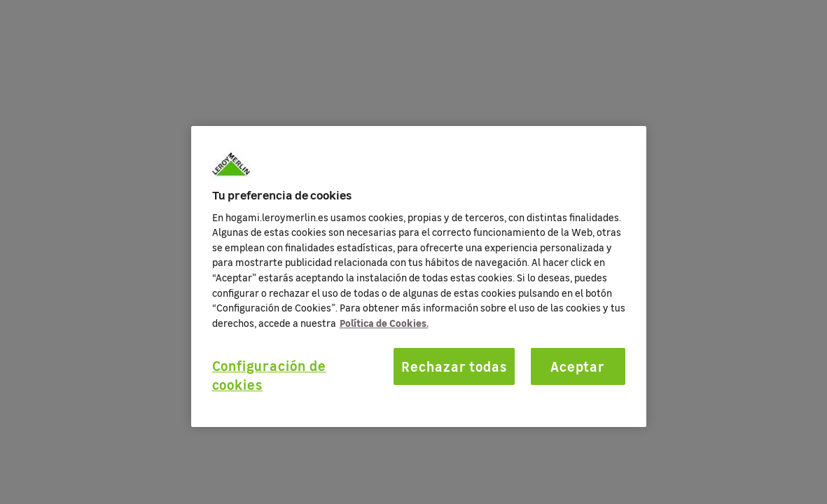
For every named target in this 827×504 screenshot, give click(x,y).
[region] (419, 276)
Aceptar (578, 366)
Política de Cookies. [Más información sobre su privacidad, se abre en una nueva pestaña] (384, 323)
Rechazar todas (454, 366)
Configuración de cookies (269, 375)
